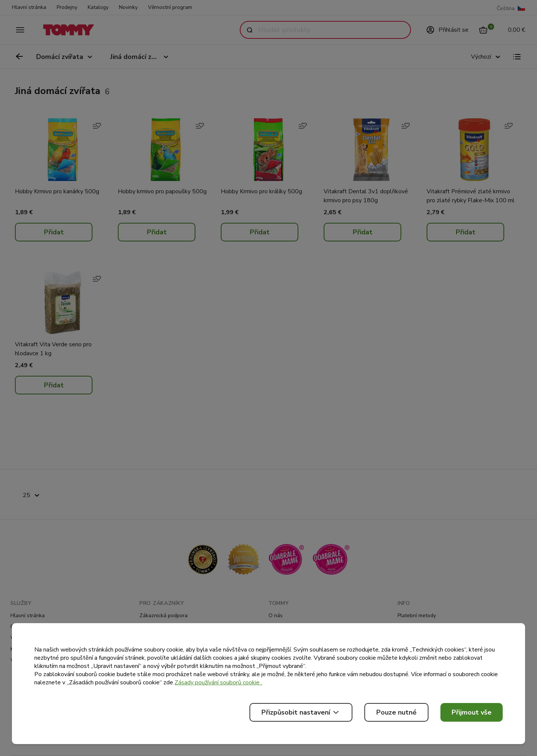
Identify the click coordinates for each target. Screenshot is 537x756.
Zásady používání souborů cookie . (218, 682)
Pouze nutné (396, 712)
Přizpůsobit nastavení (301, 712)
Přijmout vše (472, 712)
